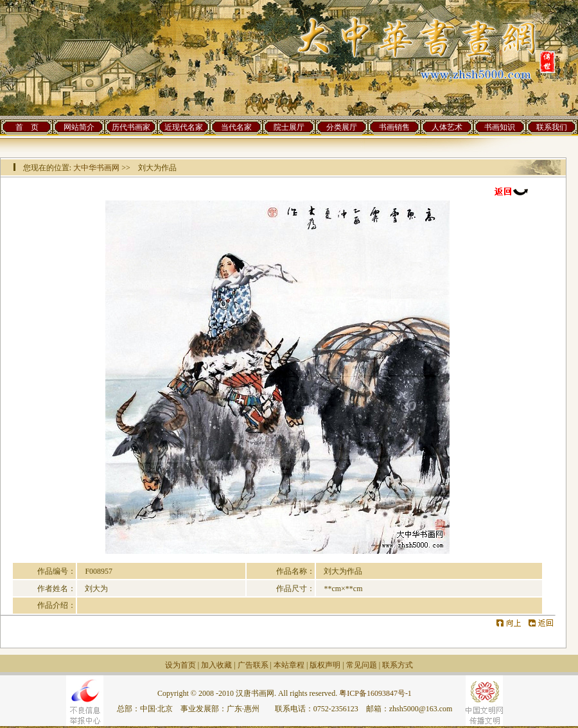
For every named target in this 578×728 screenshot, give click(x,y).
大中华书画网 (96, 168)
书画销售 (394, 127)
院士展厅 (289, 127)
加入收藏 (216, 665)
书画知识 (500, 127)
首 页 (27, 127)
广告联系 (253, 665)
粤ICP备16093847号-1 (375, 693)
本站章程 (289, 665)
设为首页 (180, 665)
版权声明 (325, 665)
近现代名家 (184, 127)
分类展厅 (342, 127)
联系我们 (552, 127)
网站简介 (79, 127)
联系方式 (398, 665)
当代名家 (236, 127)
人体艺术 (447, 127)
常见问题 (362, 665)
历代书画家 (131, 127)
